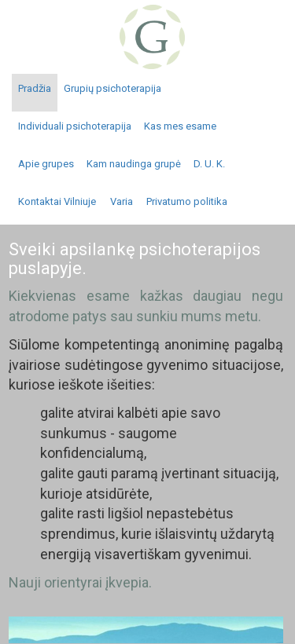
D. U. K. (209, 164)
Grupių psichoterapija (112, 88)
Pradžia (35, 88)
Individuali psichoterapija (75, 126)
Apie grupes (46, 164)
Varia (122, 201)
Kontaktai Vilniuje (57, 201)
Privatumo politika (187, 201)
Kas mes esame (180, 126)
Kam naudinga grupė (134, 164)
